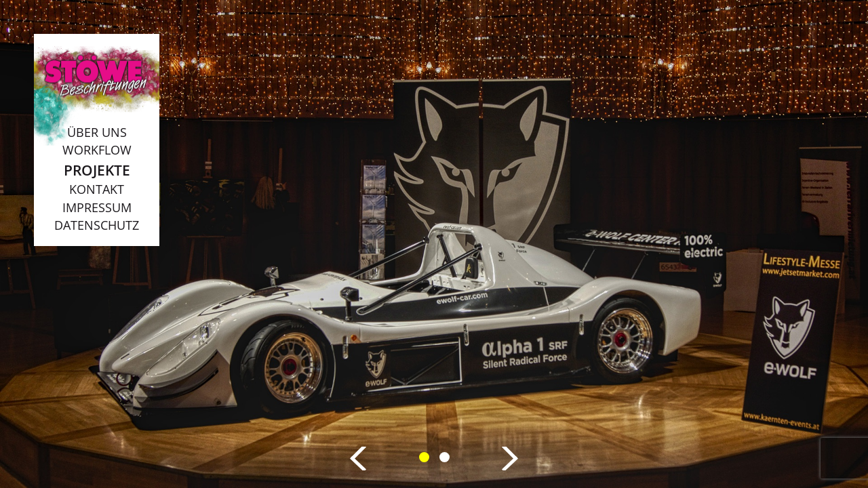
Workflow (97, 150)
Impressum (97, 207)
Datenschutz (97, 225)
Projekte (97, 170)
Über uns (97, 132)
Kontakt (97, 189)
